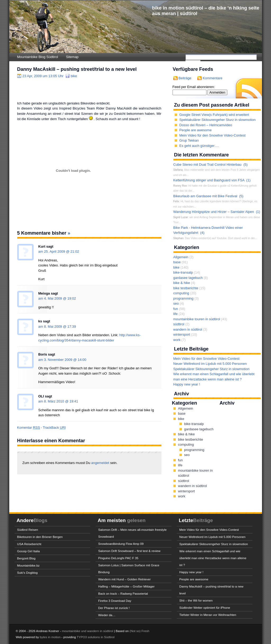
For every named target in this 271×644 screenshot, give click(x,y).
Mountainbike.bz (28, 565)
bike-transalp (183, 272)
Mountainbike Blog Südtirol (38, 57)
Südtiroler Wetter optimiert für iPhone (205, 608)
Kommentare (213, 78)
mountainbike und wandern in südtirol (88, 631)
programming (184, 298)
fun (176, 309)
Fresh (145, 631)
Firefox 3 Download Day (115, 601)
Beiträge (185, 78)
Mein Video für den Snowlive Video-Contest (213, 135)
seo (176, 303)
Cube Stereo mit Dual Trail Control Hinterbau (207, 165)
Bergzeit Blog (26, 558)
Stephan (179, 238)
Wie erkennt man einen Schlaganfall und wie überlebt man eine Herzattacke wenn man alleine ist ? (213, 558)
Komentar (29, 428)
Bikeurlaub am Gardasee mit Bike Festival (205, 196)
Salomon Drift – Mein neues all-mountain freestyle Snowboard (132, 533)
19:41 (74, 401)
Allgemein (181, 257)
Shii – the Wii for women (196, 600)
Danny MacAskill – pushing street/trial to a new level (77, 69)
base (177, 262)
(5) (246, 165)
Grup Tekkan (189, 140)
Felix (176, 201)
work (177, 340)
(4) (202, 233)
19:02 (72, 298)
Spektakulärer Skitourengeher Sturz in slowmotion (218, 120)
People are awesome (196, 130)
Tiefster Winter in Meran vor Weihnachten (208, 615)
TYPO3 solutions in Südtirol (96, 637)
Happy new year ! (187, 384)
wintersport (182, 334)
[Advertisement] (79, 89)
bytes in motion (50, 637)
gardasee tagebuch (188, 278)
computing (181, 293)
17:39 (72, 327)
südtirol (179, 324)
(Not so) (136, 631)
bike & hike (182, 283)
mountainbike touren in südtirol (197, 319)
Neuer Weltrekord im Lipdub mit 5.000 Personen (210, 364)
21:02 (75, 251)
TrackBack (54, 428)
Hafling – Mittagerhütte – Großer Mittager (126, 586)
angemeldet (101, 463)
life (176, 314)
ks (40, 321)
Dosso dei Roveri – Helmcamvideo (206, 125)
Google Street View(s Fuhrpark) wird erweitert (214, 115)
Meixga (44, 293)
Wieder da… (107, 615)
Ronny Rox (180, 186)
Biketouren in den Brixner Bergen (40, 537)
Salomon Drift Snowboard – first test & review (129, 551)
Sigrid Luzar (181, 217)
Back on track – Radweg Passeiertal (123, 593)
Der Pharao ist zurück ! (114, 608)
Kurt (42, 246)
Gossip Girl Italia (29, 551)
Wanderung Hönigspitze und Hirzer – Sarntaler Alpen (214, 212)
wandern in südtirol (188, 329)
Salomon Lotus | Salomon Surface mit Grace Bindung (129, 569)
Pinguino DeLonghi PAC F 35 (118, 558)
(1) (249, 180)
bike (74, 76)
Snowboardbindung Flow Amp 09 (121, 544)
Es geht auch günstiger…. (199, 146)
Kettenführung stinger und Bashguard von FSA (209, 180)
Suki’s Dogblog (28, 573)
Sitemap (72, 57)
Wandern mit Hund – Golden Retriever (124, 579)
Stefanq (178, 170)
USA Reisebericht (29, 544)
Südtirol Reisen (28, 530)
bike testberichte (186, 288)
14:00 (82, 360)
